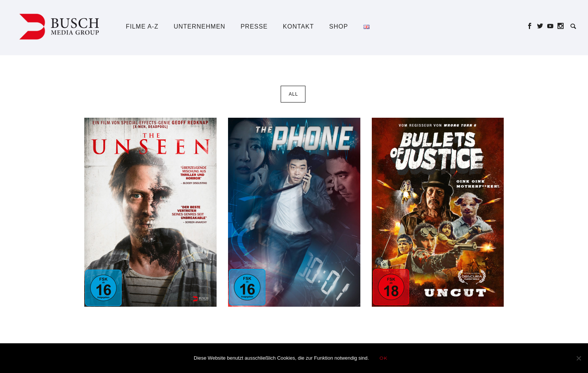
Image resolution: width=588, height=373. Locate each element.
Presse (254, 26)
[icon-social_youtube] (552, 26)
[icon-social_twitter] (542, 26)
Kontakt (298, 26)
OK (383, 358)
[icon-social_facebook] (532, 26)
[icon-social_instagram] (561, 26)
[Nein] (578, 358)
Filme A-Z (142, 26)
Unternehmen (199, 26)
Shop (338, 26)
